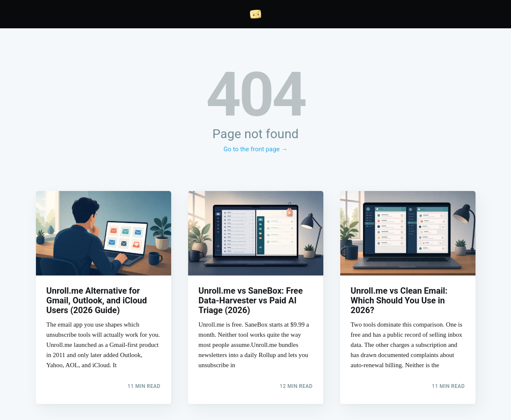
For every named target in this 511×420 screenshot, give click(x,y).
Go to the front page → (256, 149)
